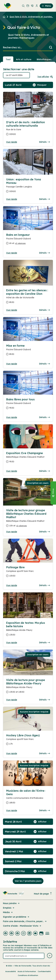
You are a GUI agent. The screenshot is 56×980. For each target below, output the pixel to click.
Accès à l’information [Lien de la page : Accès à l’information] (27, 971)
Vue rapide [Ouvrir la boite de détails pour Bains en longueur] (12, 253)
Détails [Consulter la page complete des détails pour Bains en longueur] (45, 253)
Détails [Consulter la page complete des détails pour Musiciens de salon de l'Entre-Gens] (45, 810)
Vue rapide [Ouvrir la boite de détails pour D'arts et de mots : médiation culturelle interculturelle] (12, 142)
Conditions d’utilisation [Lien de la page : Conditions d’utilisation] (28, 975)
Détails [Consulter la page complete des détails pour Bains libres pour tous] (45, 417)
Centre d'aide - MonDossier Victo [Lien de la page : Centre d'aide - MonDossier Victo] (22, 926)
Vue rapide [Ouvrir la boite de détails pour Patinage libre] (12, 585)
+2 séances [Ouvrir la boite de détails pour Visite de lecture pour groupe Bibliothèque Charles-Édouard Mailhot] (22, 526)
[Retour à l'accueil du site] (5, 17)
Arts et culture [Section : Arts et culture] (24, 59)
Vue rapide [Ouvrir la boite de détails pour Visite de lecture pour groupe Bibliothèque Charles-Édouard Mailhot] (12, 532)
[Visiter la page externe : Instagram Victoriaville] (23, 934)
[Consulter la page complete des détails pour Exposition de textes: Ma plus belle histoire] (28, 630)
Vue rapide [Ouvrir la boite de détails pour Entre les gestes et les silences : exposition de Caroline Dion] (12, 310)
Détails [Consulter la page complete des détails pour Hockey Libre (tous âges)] (45, 753)
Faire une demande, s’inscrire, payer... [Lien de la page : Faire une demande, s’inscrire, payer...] (25, 921)
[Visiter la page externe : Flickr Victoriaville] (41, 934)
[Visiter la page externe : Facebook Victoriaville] (6, 934)
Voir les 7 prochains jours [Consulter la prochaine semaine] (28, 881)
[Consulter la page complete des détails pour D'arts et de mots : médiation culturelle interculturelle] (28, 129)
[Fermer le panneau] (53, 493)
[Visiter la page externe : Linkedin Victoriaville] (29, 934)
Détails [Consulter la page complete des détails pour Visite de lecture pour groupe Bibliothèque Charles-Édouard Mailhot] (45, 532)
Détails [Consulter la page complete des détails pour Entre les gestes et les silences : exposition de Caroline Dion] (45, 310)
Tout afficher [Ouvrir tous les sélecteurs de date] (45, 77)
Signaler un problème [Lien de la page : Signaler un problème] (16, 917)
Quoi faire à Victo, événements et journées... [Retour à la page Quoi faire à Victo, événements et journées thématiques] (31, 17)
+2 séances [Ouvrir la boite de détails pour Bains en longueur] (20, 243)
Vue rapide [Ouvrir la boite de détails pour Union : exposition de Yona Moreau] (12, 199)
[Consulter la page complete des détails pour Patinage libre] (28, 573)
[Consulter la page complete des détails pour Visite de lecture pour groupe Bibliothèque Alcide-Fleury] (28, 687)
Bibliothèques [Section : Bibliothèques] (44, 59)
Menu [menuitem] (46, 6)
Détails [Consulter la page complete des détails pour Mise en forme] (45, 364)
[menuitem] (7, 6)
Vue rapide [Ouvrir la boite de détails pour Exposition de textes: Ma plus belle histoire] (12, 643)
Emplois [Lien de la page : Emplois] (9, 908)
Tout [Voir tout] (8, 59)
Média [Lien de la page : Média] (8, 912)
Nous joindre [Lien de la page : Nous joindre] (11, 903)
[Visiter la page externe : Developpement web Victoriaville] (47, 934)
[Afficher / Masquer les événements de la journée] (44, 85)
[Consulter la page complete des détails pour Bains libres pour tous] (28, 405)
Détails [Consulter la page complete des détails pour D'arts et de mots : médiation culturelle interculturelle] (45, 142)
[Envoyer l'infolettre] (50, 956)
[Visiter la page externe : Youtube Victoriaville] (35, 934)
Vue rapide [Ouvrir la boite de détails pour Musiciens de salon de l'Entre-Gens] (12, 810)
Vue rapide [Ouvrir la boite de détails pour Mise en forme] (12, 364)
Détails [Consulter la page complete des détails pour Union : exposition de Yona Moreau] (45, 199)
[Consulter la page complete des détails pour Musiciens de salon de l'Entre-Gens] (28, 798)
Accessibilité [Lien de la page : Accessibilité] (11, 971)
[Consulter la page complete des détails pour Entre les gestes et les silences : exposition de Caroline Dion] (28, 297)
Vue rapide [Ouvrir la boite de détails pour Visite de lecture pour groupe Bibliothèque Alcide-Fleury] (12, 700)
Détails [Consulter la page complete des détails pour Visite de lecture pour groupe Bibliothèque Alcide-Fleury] (45, 700)
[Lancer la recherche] (51, 48)
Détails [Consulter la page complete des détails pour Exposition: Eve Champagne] (45, 471)
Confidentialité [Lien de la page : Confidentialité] (44, 971)
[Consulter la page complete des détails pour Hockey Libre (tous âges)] (28, 741)
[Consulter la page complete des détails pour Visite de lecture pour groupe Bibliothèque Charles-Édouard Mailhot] (28, 519)
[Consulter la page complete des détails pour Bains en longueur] (28, 240)
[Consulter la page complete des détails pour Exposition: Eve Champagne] (28, 459)
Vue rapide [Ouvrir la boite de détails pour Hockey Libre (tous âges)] (12, 753)
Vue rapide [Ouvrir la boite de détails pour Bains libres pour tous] (12, 417)
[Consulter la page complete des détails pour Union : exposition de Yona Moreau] (28, 187)
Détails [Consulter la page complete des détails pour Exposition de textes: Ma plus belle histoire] (45, 643)
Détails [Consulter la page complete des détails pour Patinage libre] (45, 585)
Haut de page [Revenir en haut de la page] (43, 894)
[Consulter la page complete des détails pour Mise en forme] (28, 351)
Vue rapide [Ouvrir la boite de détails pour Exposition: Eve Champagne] (12, 471)
